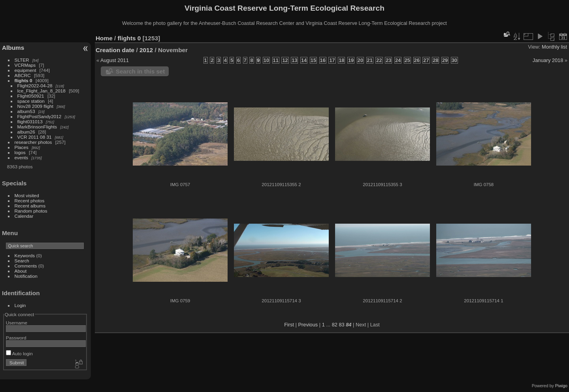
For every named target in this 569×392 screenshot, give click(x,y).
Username (17, 323)
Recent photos (30, 201)
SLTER (22, 60)
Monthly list (554, 47)
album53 (26, 111)
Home (104, 38)
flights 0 (24, 80)
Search (22, 261)
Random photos (31, 211)
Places (22, 147)
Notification (26, 276)
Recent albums (30, 206)
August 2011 (115, 60)
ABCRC (23, 75)
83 (341, 325)
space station (31, 101)
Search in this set (140, 71)
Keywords (25, 255)
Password (16, 338)
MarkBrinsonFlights (37, 127)
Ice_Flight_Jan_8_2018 (41, 91)
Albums (13, 48)
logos (20, 152)
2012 (146, 50)
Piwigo (561, 386)
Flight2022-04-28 (35, 86)
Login (20, 305)
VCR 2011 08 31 (35, 137)
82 (335, 325)
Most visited (27, 195)
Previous (308, 325)
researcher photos (33, 142)
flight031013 (30, 122)
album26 (26, 132)
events (22, 157)
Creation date (115, 50)
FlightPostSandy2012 (40, 116)
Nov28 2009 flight (36, 106)
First (289, 325)
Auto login (19, 353)
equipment (25, 70)
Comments (26, 266)
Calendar (24, 216)
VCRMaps (25, 65)
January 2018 (548, 60)
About (21, 271)
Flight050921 (31, 96)
